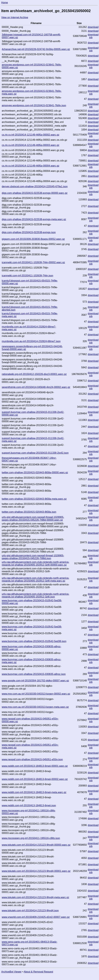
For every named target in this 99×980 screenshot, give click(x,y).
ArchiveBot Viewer (11, 972)
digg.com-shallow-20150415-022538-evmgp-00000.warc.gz (35, 193)
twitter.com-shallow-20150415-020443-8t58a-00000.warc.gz (35, 472)
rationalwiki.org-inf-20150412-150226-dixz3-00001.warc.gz (34, 374)
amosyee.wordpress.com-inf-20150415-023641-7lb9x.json (34, 105)
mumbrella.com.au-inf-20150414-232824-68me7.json (31, 341)
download (93, 27)
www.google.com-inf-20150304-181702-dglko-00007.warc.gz (35, 681)
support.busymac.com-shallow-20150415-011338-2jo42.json (35, 453)
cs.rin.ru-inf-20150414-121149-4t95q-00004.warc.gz (30, 166)
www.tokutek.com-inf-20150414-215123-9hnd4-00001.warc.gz (36, 871)
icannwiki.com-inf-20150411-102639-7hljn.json (27, 276)
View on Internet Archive (15, 17)
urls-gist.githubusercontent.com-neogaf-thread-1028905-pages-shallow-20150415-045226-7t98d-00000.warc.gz (33, 519)
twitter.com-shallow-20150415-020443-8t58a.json (29, 512)
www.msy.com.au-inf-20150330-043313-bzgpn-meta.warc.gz (35, 707)
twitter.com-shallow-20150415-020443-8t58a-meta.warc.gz (34, 499)
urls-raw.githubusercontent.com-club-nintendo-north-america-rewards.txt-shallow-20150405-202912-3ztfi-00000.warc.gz (35, 563)
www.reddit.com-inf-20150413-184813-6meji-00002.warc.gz (35, 779)
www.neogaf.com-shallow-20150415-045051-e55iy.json (32, 759)
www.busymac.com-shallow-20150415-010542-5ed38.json (34, 641)
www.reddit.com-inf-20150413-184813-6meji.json (29, 805)
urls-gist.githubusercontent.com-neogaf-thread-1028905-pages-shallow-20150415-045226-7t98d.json (33, 557)
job (91, 37)
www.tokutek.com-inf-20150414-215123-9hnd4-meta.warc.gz (35, 897)
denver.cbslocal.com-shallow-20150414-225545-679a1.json (35, 186)
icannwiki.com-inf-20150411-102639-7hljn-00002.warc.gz (33, 262)
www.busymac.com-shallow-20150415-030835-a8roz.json (34, 674)
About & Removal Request (38, 972)
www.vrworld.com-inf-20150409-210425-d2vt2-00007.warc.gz (36, 917)
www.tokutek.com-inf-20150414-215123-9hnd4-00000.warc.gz (36, 845)
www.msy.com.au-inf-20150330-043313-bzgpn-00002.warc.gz (36, 694)
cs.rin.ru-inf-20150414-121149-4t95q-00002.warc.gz (30, 135)
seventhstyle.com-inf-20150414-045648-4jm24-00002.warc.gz (36, 387)
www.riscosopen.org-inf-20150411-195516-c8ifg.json (31, 838)
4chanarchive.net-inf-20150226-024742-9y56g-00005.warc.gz (36, 49)
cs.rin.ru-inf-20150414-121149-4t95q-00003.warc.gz (30, 145)
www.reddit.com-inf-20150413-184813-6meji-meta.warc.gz (34, 792)
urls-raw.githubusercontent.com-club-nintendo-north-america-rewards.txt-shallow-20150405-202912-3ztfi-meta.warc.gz (35, 579)
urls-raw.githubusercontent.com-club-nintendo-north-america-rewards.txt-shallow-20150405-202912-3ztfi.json (35, 595)
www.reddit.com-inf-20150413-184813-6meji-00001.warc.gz (35, 766)
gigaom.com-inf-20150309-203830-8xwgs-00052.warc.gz (33, 239)
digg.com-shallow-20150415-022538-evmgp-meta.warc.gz (34, 219)
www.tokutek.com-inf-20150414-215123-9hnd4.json (30, 911)
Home (5, 3)
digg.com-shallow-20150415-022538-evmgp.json (29, 232)
